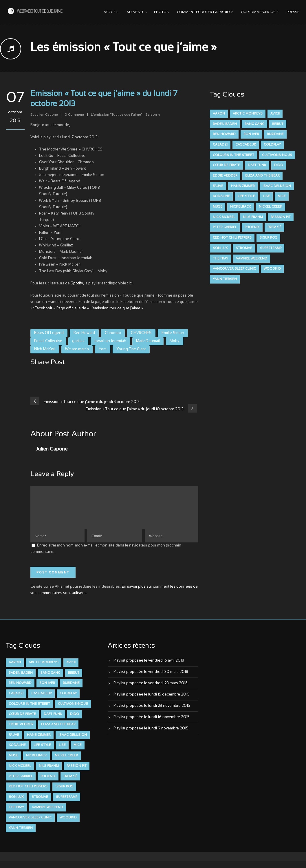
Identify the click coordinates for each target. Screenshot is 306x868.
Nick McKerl (45, 349)
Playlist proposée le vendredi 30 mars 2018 (151, 679)
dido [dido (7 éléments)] (279, 165)
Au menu (135, 12)
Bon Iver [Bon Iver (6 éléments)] (251, 134)
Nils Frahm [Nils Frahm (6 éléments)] (253, 217)
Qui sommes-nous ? (260, 12)
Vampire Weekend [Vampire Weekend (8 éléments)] (252, 259)
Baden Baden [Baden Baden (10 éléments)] (225, 124)
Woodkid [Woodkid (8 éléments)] (272, 269)
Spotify (77, 284)
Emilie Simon (173, 333)
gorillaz (78, 341)
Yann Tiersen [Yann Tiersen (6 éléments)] (225, 279)
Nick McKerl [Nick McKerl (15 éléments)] (224, 217)
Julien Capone (47, 115)
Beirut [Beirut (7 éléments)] (278, 124)
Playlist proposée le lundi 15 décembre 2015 (152, 702)
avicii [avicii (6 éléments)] (275, 114)
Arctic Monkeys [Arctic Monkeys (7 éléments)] (248, 114)
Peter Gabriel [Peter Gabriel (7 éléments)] (225, 227)
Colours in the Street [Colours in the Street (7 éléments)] (233, 155)
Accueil (111, 12)
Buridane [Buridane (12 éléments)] (275, 134)
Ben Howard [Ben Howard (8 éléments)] (224, 134)
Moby (175, 341)
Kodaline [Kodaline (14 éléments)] (221, 196)
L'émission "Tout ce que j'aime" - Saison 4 (125, 115)
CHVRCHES (141, 333)
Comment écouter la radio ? (205, 12)
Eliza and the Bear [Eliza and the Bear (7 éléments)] (262, 176)
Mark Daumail (148, 341)
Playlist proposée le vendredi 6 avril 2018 (149, 668)
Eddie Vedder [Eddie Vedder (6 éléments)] (225, 176)
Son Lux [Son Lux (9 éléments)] (220, 248)
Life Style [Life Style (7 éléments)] (246, 196)
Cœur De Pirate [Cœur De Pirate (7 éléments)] (226, 165)
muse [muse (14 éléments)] (218, 207)
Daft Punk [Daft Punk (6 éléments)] (257, 165)
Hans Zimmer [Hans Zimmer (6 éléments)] (243, 186)
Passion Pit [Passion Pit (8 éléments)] (281, 217)
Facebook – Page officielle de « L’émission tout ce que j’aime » (89, 308)
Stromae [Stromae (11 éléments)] (244, 248)
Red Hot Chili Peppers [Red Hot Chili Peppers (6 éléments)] (232, 238)
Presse (293, 12)
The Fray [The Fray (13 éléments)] (220, 259)
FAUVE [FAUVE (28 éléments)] (218, 186)
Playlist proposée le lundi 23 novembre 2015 (152, 713)
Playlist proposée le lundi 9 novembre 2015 (151, 736)
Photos (161, 12)
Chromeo (113, 333)
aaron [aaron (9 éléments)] (219, 114)
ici (131, 284)
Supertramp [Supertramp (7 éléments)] (271, 248)
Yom (57, 233)
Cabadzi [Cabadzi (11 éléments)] (220, 145)
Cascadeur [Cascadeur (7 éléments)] (246, 145)
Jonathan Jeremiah (110, 341)
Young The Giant (131, 349)
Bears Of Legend (49, 333)
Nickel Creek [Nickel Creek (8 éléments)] (271, 207)
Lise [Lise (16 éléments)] (266, 196)
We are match (77, 349)
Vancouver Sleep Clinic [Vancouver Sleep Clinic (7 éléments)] (234, 269)
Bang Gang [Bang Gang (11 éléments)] (254, 124)
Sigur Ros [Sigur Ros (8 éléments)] (268, 238)
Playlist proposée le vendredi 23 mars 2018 (151, 690)
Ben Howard (84, 333)
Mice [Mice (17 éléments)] (282, 196)
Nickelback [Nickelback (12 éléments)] (241, 207)
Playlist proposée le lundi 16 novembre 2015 (152, 724)
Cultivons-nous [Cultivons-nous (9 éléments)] (277, 155)
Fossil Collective (48, 341)
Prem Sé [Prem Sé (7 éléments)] (274, 227)
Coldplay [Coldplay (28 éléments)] (272, 145)
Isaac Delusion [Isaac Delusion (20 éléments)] (277, 186)
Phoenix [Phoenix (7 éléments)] (252, 227)
